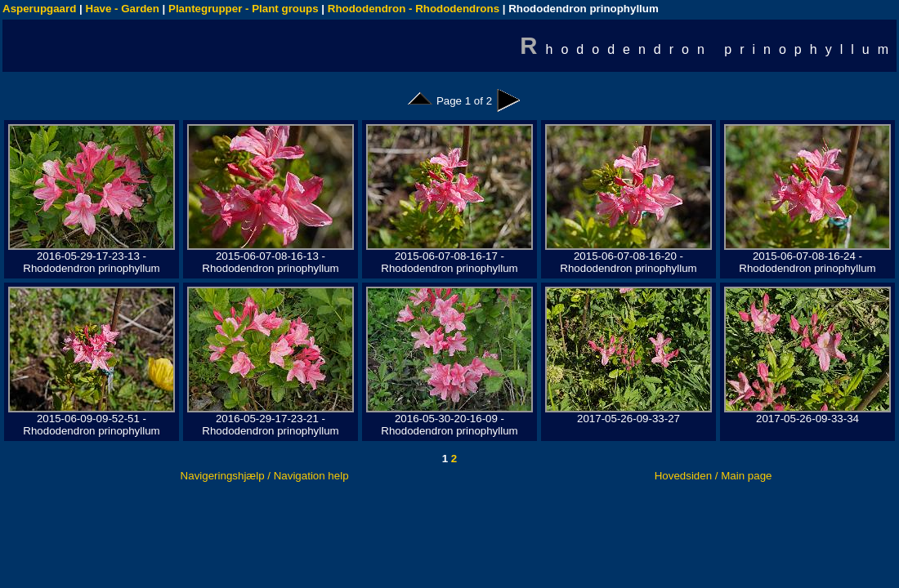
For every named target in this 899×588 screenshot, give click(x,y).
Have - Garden (123, 9)
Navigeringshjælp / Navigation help (265, 476)
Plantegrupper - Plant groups (244, 9)
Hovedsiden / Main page (713, 476)
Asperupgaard (39, 9)
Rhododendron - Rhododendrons (414, 9)
